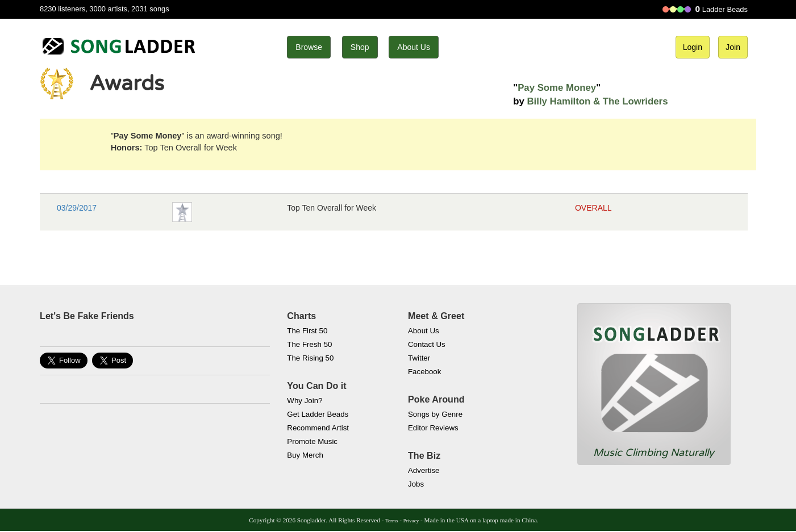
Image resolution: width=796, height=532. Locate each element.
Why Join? (305, 401)
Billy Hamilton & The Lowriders (597, 101)
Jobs (416, 484)
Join (733, 47)
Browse (309, 47)
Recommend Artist (318, 428)
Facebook (424, 372)
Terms (391, 521)
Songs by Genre (435, 414)
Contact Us (427, 344)
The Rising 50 (310, 358)
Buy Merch (305, 455)
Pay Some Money (557, 88)
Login (693, 47)
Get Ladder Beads (318, 414)
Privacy (411, 521)
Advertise (424, 470)
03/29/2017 (77, 208)
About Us (414, 47)
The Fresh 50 (309, 344)
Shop (360, 47)
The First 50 (307, 331)
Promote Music (312, 441)
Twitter (419, 358)
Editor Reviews (433, 428)
